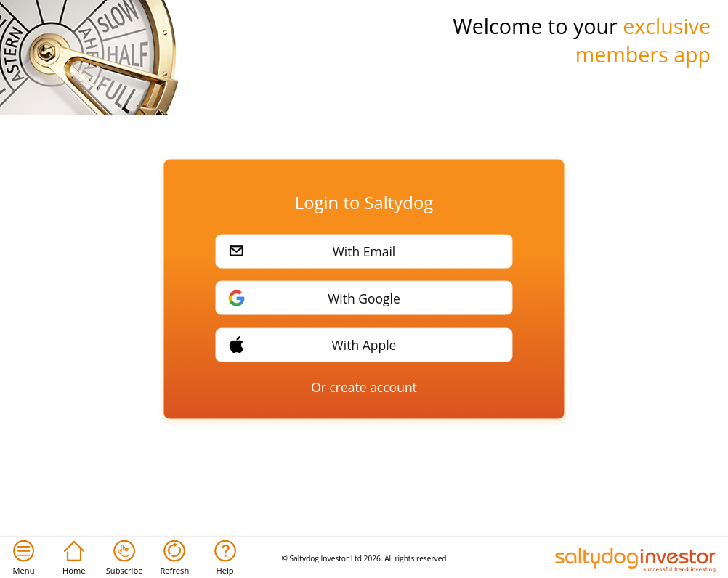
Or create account (364, 387)
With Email (364, 251)
